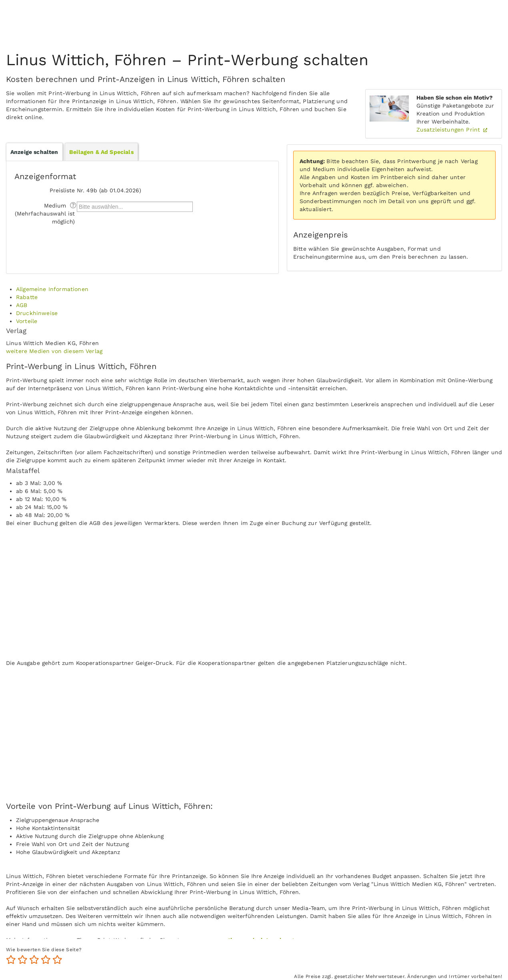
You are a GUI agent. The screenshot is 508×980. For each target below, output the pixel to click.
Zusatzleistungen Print (449, 130)
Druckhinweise (37, 313)
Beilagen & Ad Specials (101, 152)
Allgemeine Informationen (52, 289)
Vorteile (27, 321)
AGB (22, 305)
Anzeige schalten (34, 152)
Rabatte (27, 297)
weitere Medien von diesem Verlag (54, 351)
